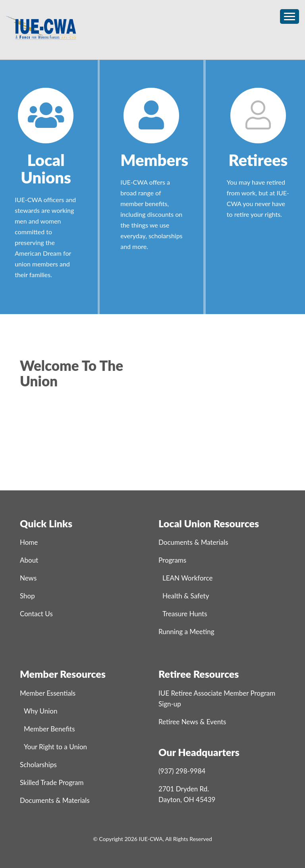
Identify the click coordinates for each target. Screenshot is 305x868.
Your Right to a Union (55, 747)
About (29, 560)
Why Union (41, 711)
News (28, 578)
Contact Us (36, 614)
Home (29, 542)
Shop (27, 596)
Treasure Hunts (185, 614)
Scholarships (38, 765)
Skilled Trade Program (52, 782)
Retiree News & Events (192, 722)
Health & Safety (186, 596)
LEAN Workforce (187, 578)
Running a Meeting (186, 632)
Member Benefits (49, 729)
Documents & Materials (193, 542)
